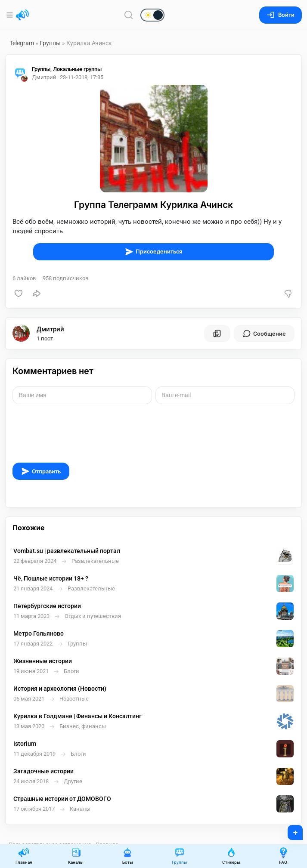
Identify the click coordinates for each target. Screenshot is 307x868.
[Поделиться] (37, 293)
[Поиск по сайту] (129, 15)
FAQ (283, 856)
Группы (50, 43)
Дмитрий (50, 329)
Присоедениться (153, 252)
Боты (127, 856)
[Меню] (11, 15)
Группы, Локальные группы (67, 69)
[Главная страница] (22, 15)
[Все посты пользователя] (217, 334)
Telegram (22, 43)
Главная (24, 856)
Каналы (76, 856)
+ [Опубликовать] (290, 830)
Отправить (41, 471)
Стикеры (231, 856)
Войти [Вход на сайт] (281, 15)
